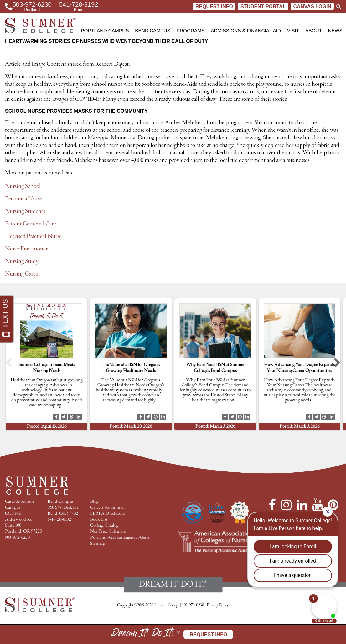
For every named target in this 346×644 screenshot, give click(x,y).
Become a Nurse (24, 199)
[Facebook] (272, 505)
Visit (293, 31)
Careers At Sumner (108, 508)
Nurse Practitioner (26, 249)
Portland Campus (105, 31)
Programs (191, 31)
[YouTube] (318, 505)
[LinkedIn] (302, 505)
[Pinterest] (333, 505)
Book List (99, 520)
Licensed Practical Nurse (33, 236)
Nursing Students (25, 211)
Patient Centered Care (31, 224)
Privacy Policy (218, 605)
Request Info (214, 6)
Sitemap (98, 544)
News (335, 31)
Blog (94, 502)
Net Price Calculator (109, 531)
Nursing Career (23, 274)
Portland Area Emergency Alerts (120, 538)
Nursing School (23, 186)
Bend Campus (153, 31)
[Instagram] (286, 505)
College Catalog (104, 526)
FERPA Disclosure (108, 514)
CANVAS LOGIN (312, 6)
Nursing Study (22, 261)
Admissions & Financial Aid (246, 31)
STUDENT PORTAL (263, 6)
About (314, 31)
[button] (9, 364)
